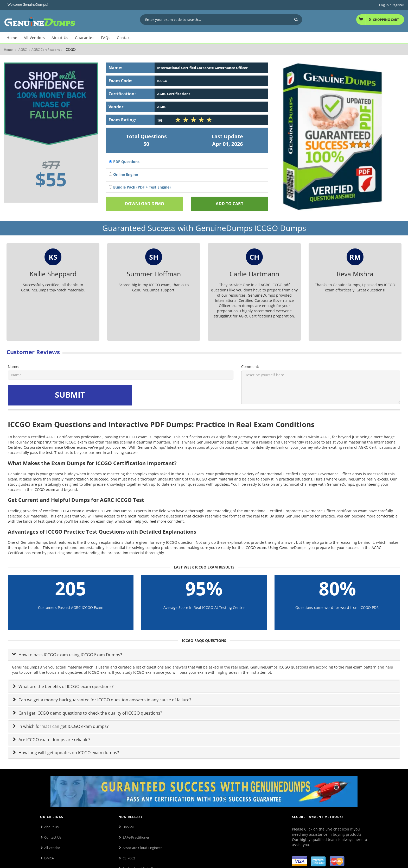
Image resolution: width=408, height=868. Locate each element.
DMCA (49, 858)
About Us (51, 827)
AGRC (23, 50)
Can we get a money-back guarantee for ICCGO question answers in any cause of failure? (104, 700)
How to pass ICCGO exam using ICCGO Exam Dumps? (70, 655)
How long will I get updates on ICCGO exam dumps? (68, 753)
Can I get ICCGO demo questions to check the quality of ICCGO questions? (90, 713)
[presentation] (173, 395)
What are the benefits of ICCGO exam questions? (65, 686)
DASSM (128, 827)
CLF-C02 (129, 858)
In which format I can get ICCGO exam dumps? (63, 726)
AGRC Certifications (46, 50)
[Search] (296, 20)
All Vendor (52, 848)
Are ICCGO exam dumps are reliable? (54, 740)
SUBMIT (70, 395)
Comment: (250, 367)
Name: (14, 367)
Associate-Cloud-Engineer (142, 848)
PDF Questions (124, 162)
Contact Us (53, 837)
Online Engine (123, 174)
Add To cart (229, 204)
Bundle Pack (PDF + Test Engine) (140, 187)
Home (8, 50)
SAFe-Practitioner (136, 837)
